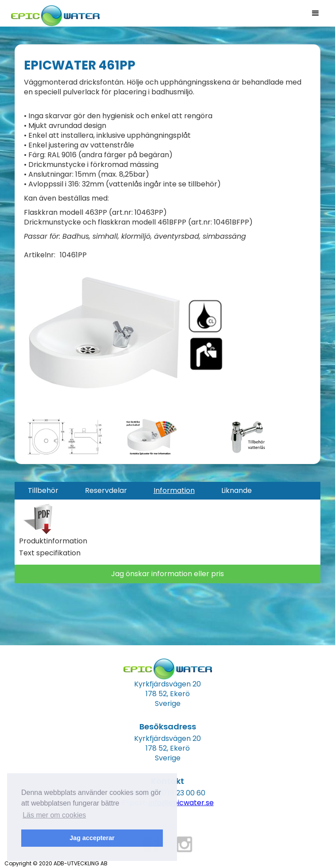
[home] (53, 13)
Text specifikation (50, 553)
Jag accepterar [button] (92, 838)
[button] (316, 13)
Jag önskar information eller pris (167, 574)
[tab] (43, 491)
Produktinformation (53, 541)
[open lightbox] (124, 337)
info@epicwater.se (181, 803)
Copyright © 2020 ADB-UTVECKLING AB (56, 863)
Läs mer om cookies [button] (54, 815)
